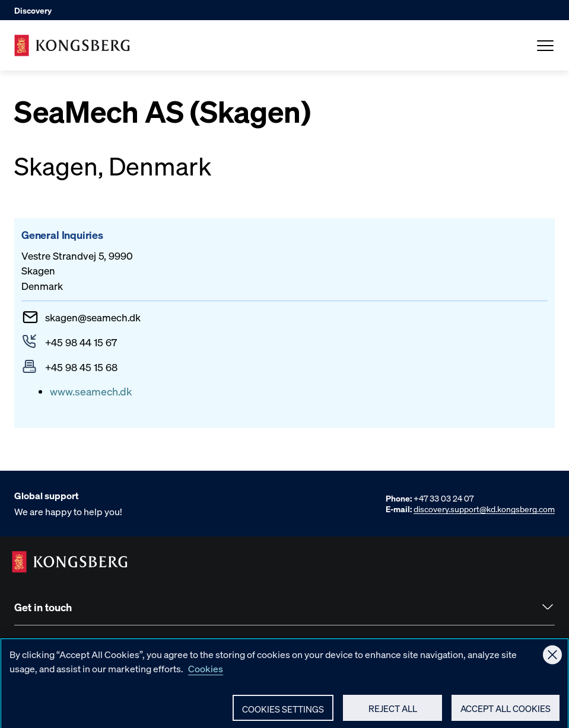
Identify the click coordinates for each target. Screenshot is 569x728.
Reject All (393, 713)
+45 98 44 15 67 (81, 342)
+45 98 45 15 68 (81, 367)
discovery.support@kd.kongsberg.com (484, 509)
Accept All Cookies (506, 713)
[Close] (552, 659)
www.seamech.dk (91, 391)
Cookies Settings (283, 714)
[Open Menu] (545, 46)
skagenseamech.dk (93, 317)
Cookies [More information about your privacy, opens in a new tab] (206, 673)
